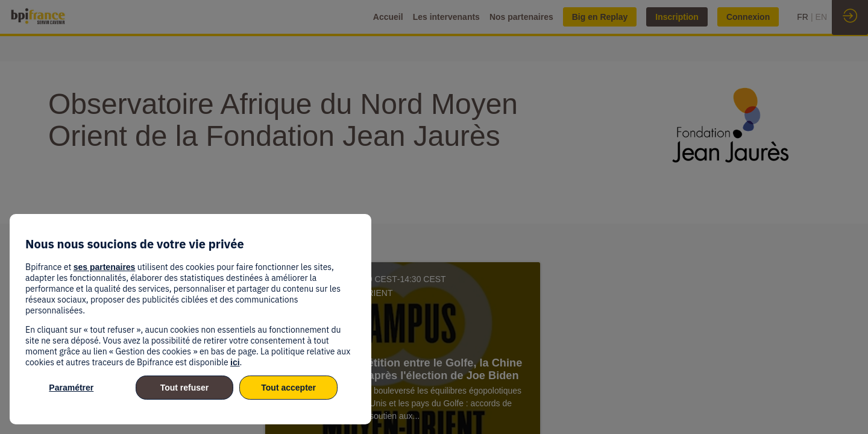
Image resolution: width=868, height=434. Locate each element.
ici (235, 362)
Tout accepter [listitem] (288, 388)
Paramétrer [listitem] (71, 388)
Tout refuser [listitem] (185, 388)
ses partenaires (105, 267)
